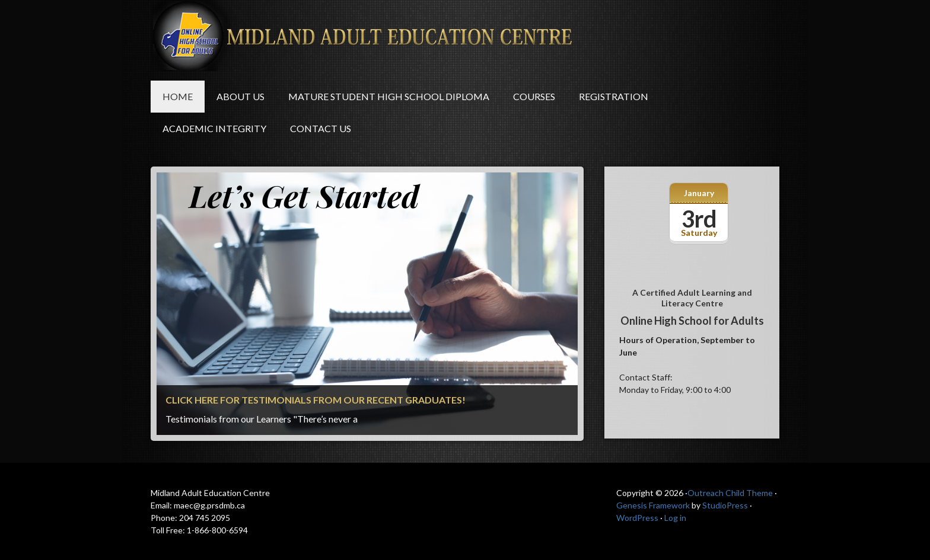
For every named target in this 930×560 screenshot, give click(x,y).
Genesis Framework (653, 505)
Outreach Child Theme (730, 493)
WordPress (637, 518)
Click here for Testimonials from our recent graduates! (316, 400)
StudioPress (725, 505)
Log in (675, 518)
